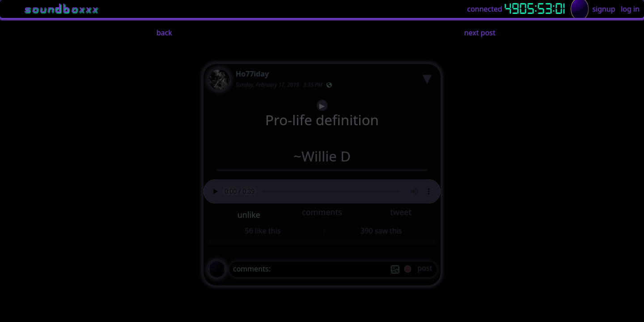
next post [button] (480, 33)
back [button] (164, 33)
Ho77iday (252, 74)
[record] (408, 270)
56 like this (263, 231)
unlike (249, 215)
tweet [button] (400, 212)
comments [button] (322, 212)
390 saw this (381, 231)
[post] (425, 269)
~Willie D (322, 156)
